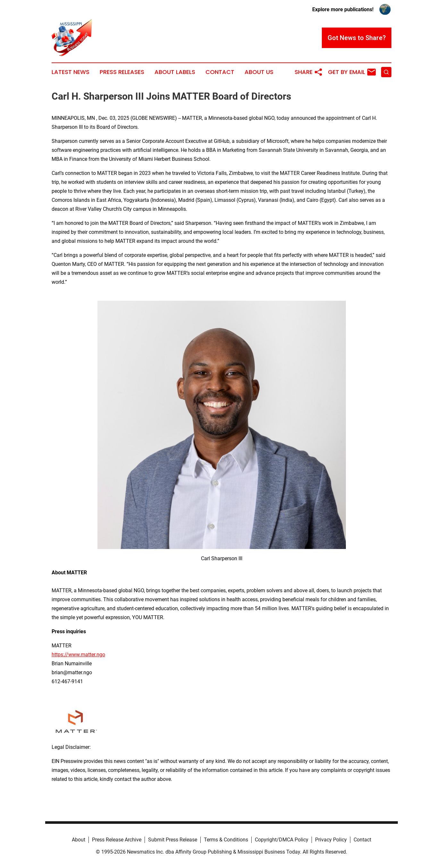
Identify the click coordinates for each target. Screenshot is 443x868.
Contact (220, 72)
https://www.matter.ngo (78, 655)
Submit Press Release (173, 840)
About (79, 840)
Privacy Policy (331, 840)
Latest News (71, 72)
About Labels (175, 72)
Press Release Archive (117, 840)
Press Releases (122, 72)
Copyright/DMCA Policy (282, 840)
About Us (259, 72)
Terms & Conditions (226, 840)
